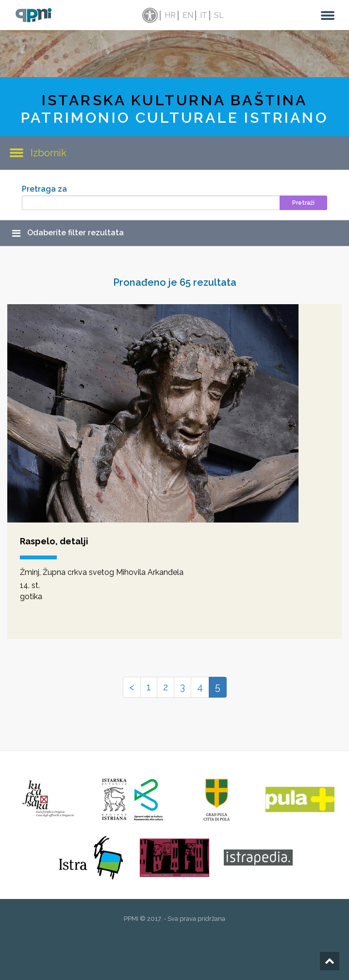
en (188, 15)
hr (170, 15)
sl (219, 15)
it (204, 15)
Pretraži (303, 203)
